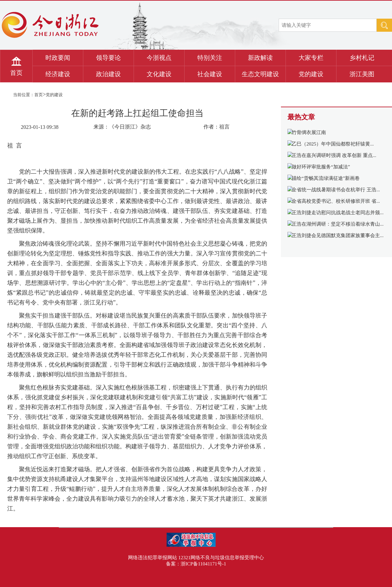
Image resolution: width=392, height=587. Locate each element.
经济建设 (58, 74)
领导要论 (108, 58)
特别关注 (210, 58)
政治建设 (108, 74)
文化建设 (159, 74)
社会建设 (210, 74)
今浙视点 (159, 58)
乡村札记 (362, 58)
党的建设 (311, 74)
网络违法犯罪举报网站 (153, 558)
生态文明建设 (260, 74)
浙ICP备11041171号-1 (204, 564)
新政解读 (260, 58)
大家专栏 (311, 58)
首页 (16, 73)
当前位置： (24, 95)
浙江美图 (362, 74)
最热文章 (301, 117)
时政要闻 (58, 58)
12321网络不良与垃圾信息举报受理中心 (221, 558)
